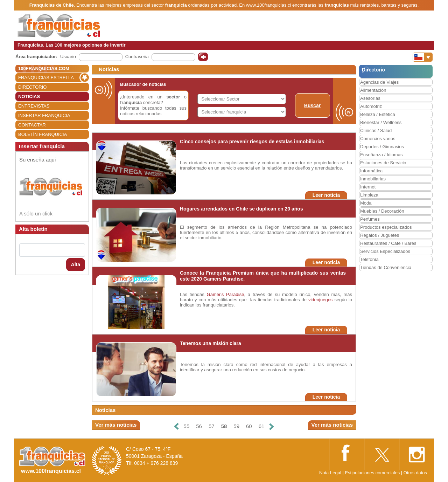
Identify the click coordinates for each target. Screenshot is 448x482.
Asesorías (370, 98)
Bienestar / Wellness (381, 122)
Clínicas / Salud (376, 130)
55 (187, 426)
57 (212, 426)
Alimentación (373, 90)
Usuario (68, 57)
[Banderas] (423, 57)
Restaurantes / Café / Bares (388, 243)
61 (262, 426)
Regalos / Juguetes (380, 235)
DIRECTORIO (32, 87)
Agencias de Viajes (379, 82)
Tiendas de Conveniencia (386, 267)
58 (224, 426)
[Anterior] (176, 426)
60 (249, 426)
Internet (368, 187)
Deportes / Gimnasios (382, 147)
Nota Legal (330, 473)
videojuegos (320, 300)
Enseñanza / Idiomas (381, 155)
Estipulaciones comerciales (373, 473)
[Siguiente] (272, 426)
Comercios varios (378, 139)
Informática (371, 171)
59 (236, 426)
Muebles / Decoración (382, 211)
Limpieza (369, 195)
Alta (76, 264)
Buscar (312, 105)
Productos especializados (386, 227)
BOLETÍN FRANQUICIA (43, 134)
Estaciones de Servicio (383, 163)
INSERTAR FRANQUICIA (44, 115)
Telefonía (369, 259)
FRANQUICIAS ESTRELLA (46, 78)
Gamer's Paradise (226, 294)
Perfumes (370, 219)
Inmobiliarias (373, 179)
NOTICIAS (29, 97)
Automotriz (371, 106)
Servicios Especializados (385, 251)
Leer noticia (326, 195)
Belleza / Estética (378, 114)
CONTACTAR (32, 125)
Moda (366, 203)
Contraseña (137, 57)
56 (199, 426)
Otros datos (415, 473)
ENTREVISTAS (34, 106)
